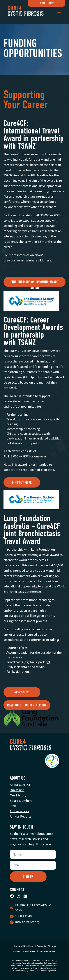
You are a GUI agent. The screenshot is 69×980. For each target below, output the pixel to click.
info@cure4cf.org (27, 922)
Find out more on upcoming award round (34, 283)
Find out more (22, 482)
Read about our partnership (27, 705)
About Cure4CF (20, 785)
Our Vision (17, 790)
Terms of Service (48, 951)
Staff (13, 806)
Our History (18, 795)
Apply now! (22, 692)
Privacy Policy (29, 951)
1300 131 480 (24, 916)
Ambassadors (19, 811)
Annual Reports (21, 816)
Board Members (21, 801)
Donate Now (47, 3)
